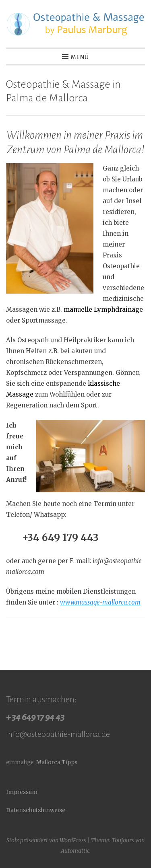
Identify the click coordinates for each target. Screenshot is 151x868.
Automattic (75, 851)
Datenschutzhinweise (36, 810)
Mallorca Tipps (57, 762)
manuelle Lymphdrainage (103, 310)
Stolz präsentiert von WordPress (46, 840)
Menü (80, 57)
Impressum (22, 792)
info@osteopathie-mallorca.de (58, 734)
